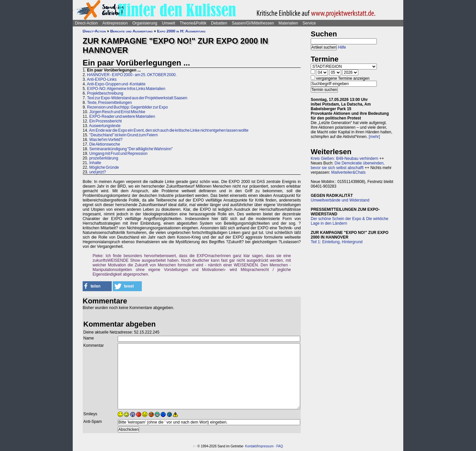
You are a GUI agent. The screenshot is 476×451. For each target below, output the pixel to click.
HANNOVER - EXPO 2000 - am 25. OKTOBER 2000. (132, 75)
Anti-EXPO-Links (102, 79)
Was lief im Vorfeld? (106, 140)
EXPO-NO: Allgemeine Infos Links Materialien (126, 89)
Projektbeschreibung (105, 93)
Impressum (265, 446)
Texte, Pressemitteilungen (109, 103)
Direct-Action (86, 23)
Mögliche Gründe (104, 167)
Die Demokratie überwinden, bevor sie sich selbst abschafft (348, 165)
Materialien (288, 23)
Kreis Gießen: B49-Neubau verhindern (344, 158)
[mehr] (374, 137)
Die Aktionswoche (105, 144)
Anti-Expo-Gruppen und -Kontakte (116, 84)
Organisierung (145, 23)
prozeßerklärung (104, 158)
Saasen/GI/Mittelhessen (253, 23)
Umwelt (169, 23)
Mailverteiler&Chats (348, 172)
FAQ (280, 446)
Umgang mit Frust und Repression (118, 154)
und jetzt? (98, 172)
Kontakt (251, 446)
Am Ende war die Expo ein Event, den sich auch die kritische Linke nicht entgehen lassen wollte (169, 130)
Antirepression (115, 23)
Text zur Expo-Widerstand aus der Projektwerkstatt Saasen (137, 98)
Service (309, 23)
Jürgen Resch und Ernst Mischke (117, 112)
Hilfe (342, 47)
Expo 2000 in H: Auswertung (181, 31)
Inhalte (95, 163)
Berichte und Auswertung (132, 31)
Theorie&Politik (193, 23)
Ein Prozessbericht (105, 121)
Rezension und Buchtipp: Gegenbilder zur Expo (127, 107)
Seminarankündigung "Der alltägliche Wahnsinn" (131, 149)
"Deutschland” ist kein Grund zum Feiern (123, 135)
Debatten (219, 23)
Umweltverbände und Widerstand (340, 200)
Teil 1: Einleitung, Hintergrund (337, 242)
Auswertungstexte (105, 126)
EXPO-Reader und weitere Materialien (122, 116)
